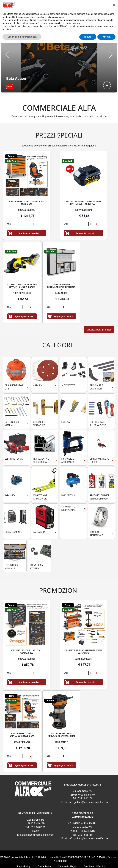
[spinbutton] (35, 208)
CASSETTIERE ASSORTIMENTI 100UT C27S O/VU (83, 636)
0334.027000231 (83, 643)
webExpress (59, 863)
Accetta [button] (106, 37)
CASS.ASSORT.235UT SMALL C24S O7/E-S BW (27, 187)
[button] (7, 47)
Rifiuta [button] (88, 37)
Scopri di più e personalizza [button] (22, 37)
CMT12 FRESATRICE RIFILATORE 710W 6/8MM (61, 719)
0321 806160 (85, 783)
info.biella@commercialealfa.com (35, 819)
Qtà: (9, 208)
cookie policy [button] (58, 17)
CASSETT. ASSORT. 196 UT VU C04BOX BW (27, 636)
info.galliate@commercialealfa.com (89, 787)
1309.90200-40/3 (22, 277)
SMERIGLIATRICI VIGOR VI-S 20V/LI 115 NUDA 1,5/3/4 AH (22, 271)
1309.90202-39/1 (83, 194)
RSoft (69, 863)
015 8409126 (38, 812)
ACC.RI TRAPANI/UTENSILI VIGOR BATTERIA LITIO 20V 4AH (83, 187)
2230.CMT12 (61, 727)
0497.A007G (61, 277)
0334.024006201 (27, 643)
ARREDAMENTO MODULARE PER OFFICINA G (61, 271)
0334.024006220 (27, 194)
